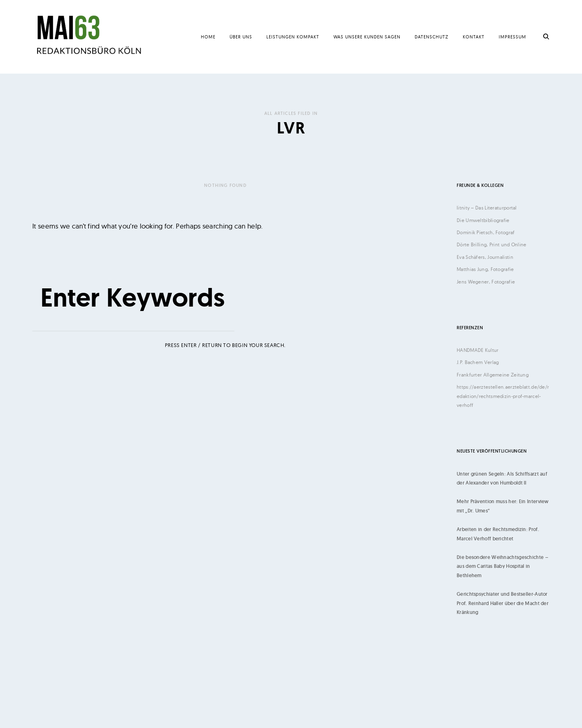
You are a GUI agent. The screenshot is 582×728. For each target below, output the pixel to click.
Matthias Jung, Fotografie (485, 269)
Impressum (512, 37)
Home (208, 37)
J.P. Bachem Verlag (478, 362)
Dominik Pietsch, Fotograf (486, 232)
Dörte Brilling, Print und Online (492, 244)
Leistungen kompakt (293, 37)
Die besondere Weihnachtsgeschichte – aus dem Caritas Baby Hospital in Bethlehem (502, 566)
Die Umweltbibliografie (483, 220)
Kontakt (474, 37)
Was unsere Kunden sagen (367, 37)
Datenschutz (432, 37)
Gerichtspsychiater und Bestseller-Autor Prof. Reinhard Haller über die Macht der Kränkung (503, 603)
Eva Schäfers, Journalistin (485, 257)
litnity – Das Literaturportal (487, 208)
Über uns (241, 37)
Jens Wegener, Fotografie (486, 282)
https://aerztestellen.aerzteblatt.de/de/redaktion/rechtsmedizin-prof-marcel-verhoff (503, 396)
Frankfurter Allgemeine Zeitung (493, 375)
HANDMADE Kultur (478, 350)
